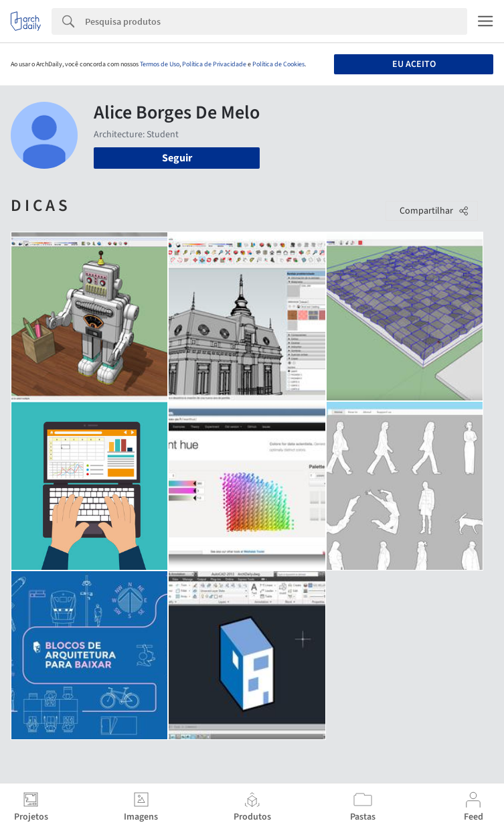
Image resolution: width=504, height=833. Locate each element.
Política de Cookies (278, 64)
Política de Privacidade (214, 64)
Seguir (177, 158)
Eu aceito (414, 64)
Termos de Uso (160, 64)
